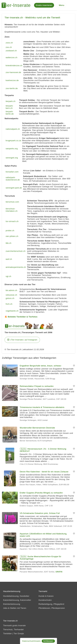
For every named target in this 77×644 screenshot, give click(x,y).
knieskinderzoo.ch (14, 66)
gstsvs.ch (10, 298)
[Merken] (74, 366)
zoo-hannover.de (13, 72)
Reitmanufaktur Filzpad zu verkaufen (37, 386)
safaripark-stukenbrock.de (13, 179)
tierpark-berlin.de (10, 113)
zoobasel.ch (11, 51)
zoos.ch (9, 43)
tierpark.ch (11, 101)
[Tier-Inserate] (17, 5)
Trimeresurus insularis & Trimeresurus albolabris (42, 407)
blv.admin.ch (11, 290)
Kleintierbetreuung (12, 604)
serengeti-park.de (14, 188)
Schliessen (48, 641)
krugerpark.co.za (13, 141)
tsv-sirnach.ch (12, 221)
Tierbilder (7, 634)
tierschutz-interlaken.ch (12, 210)
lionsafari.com (12, 172)
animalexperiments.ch (16, 267)
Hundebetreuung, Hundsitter (16, 596)
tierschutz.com (12, 202)
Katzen (50, 596)
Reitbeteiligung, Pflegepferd (51, 604)
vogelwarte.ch (12, 311)
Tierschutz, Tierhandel (13, 629)
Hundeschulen (45, 600)
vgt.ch (8, 276)
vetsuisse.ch (11, 295)
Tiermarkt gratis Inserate (14, 625)
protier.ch (10, 231)
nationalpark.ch (13, 129)
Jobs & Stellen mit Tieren (15, 608)
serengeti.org (12, 158)
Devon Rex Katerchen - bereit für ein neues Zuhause (44, 472)
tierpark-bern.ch (9, 107)
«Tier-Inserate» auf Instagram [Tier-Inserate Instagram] (22, 340)
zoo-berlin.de (12, 88)
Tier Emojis (19, 634)
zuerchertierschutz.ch (16, 251)
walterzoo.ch (11, 58)
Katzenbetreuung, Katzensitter (17, 600)
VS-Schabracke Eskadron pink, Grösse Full (40, 513)
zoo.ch (9, 47)
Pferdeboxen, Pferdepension (52, 608)
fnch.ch (9, 304)
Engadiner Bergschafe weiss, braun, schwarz (40, 366)
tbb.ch (8, 243)
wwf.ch (9, 259)
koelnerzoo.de (12, 80)
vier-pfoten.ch (12, 236)
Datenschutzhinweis (31, 641)
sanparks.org (12, 149)
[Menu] (62, 5)
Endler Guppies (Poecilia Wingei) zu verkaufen (41, 493)
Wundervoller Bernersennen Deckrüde (37, 428)
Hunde (42, 596)
